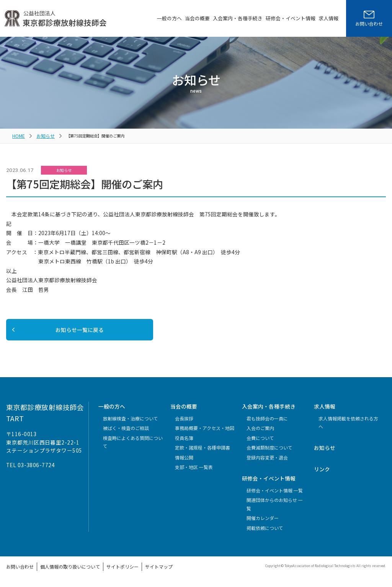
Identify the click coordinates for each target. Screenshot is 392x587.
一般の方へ (169, 18)
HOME (18, 135)
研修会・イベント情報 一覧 (275, 495)
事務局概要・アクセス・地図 (205, 433)
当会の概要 (197, 18)
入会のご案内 (260, 433)
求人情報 (328, 18)
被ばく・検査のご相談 (126, 433)
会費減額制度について (269, 452)
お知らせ (42, 135)
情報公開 (184, 462)
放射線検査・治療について (131, 423)
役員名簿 (184, 443)
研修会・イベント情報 (291, 18)
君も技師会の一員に (267, 423)
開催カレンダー (263, 523)
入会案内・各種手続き (238, 18)
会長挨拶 (184, 423)
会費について (260, 443)
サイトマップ (137, 571)
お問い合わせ (18, 571)
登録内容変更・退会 (267, 462)
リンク (322, 474)
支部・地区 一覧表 (194, 472)
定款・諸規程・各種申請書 (203, 452)
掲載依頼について (265, 533)
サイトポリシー (105, 571)
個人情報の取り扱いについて (60, 571)
